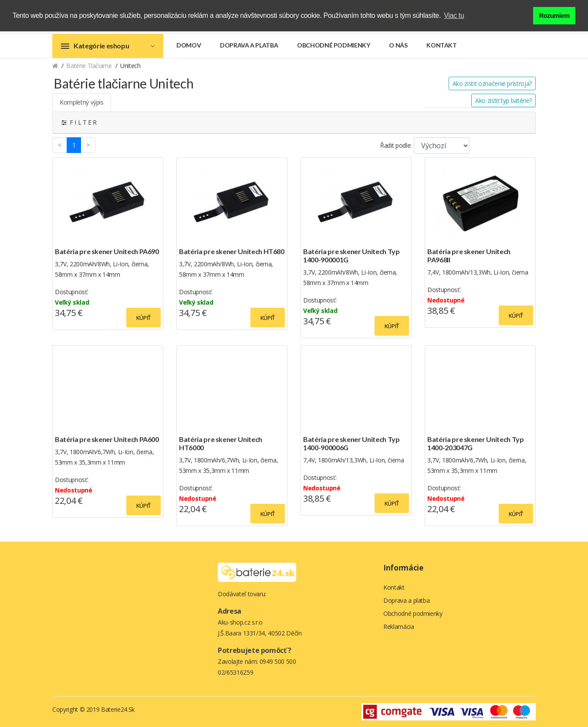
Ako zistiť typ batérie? (504, 100)
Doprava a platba (249, 45)
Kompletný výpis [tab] (82, 102)
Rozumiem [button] (554, 16)
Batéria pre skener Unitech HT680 (232, 251)
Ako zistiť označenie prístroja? (492, 83)
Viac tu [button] (454, 15)
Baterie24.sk (118, 709)
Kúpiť (144, 318)
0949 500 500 (278, 661)
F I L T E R (79, 122)
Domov (189, 45)
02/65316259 (235, 672)
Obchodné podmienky (334, 45)
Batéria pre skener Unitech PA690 (107, 251)
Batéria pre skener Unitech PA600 (107, 439)
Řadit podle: (396, 145)
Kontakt (442, 45)
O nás (398, 45)
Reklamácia (399, 627)
